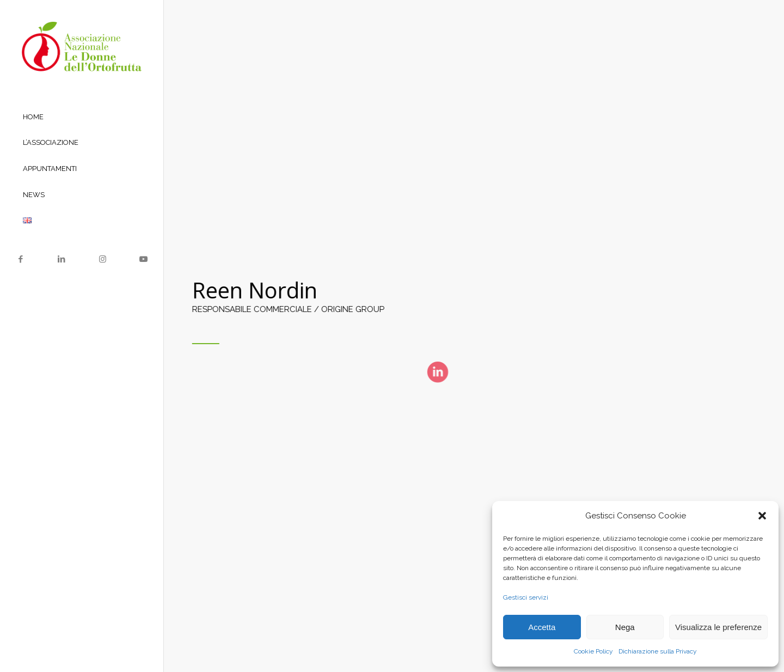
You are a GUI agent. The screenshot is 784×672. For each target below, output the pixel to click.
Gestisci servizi (526, 597)
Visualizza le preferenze (718, 627)
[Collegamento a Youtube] (143, 259)
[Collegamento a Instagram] (102, 259)
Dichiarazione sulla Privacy (658, 651)
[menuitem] (82, 118)
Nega (625, 627)
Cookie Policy (593, 651)
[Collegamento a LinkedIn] (61, 259)
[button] (762, 516)
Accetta (542, 627)
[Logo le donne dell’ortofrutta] (82, 47)
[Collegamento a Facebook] (20, 259)
